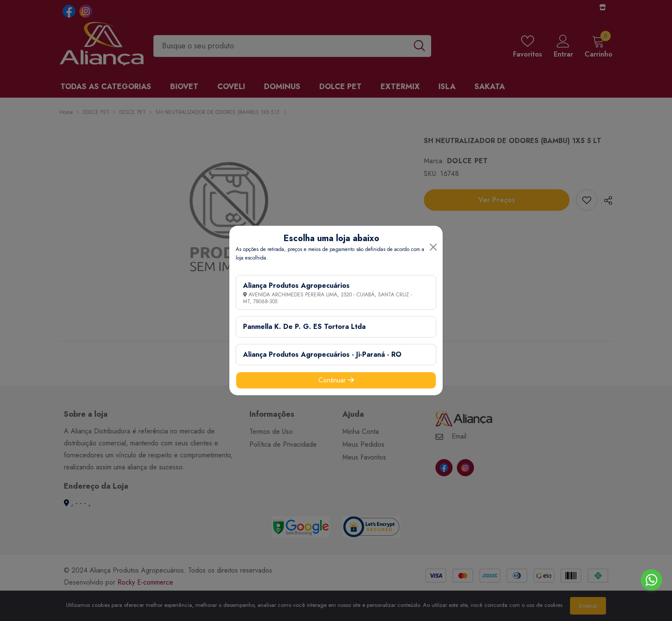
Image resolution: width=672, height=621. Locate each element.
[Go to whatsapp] (651, 580)
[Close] (433, 247)
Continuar (336, 380)
